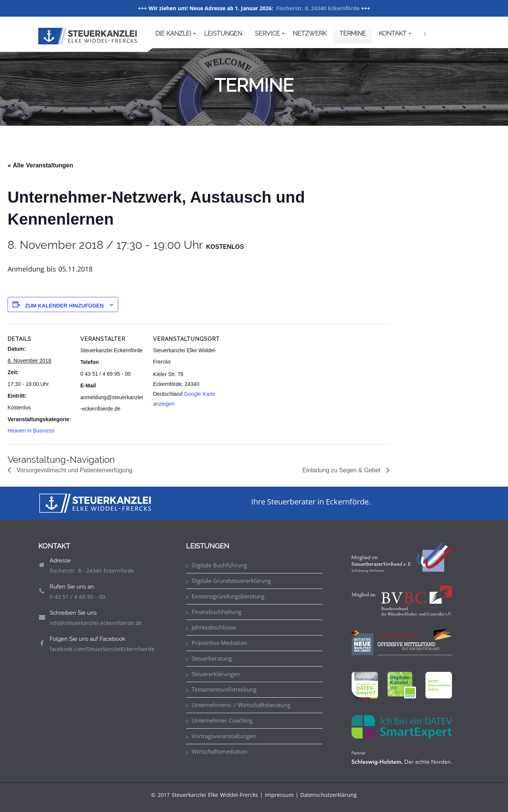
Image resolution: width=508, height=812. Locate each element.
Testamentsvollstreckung (224, 689)
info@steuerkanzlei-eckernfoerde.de (96, 623)
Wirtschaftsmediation (220, 751)
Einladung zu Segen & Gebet (342, 470)
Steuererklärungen (216, 674)
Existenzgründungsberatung (228, 596)
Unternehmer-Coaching (222, 720)
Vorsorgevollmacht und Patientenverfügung (73, 470)
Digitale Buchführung (219, 565)
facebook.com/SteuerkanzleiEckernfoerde (102, 649)
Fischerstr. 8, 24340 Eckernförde (318, 8)
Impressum (279, 795)
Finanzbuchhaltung (216, 612)
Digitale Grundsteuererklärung (231, 581)
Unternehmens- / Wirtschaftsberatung (241, 705)
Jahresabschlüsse (214, 627)
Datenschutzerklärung (329, 795)
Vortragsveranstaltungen (224, 736)
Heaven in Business (31, 431)
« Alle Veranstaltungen (40, 165)
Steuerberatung (212, 658)
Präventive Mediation (219, 643)
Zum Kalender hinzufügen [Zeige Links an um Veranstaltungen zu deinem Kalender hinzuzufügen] (64, 306)
